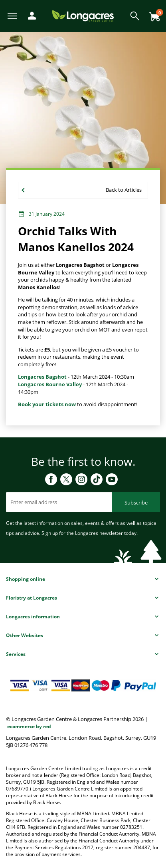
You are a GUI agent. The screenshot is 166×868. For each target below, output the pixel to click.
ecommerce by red (29, 726)
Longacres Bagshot (42, 377)
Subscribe (136, 503)
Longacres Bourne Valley (50, 384)
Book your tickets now (47, 404)
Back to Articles (124, 190)
